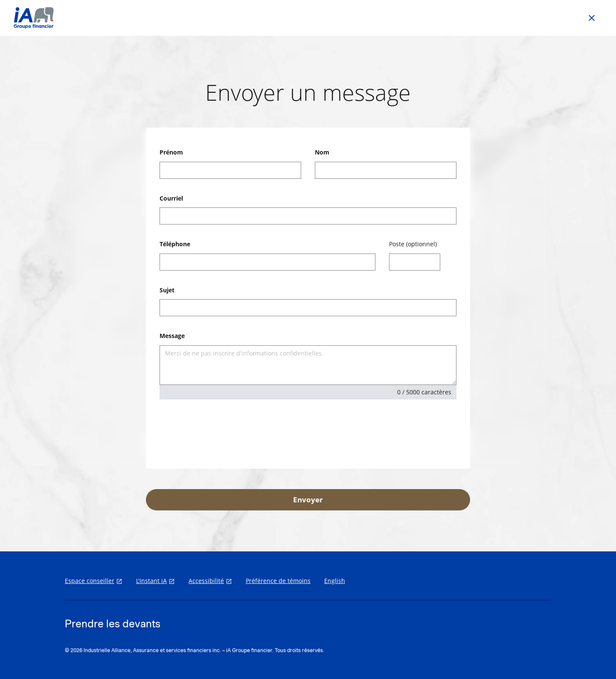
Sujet (167, 290)
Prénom (171, 152)
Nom (322, 152)
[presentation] (224, 431)
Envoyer (308, 500)
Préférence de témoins (278, 581)
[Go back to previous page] (592, 18)
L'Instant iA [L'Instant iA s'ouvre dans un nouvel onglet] (151, 581)
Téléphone (175, 244)
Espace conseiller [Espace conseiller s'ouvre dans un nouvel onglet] (90, 581)
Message (172, 336)
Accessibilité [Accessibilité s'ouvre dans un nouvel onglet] (206, 581)
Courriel (171, 198)
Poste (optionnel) (413, 244)
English (335, 581)
